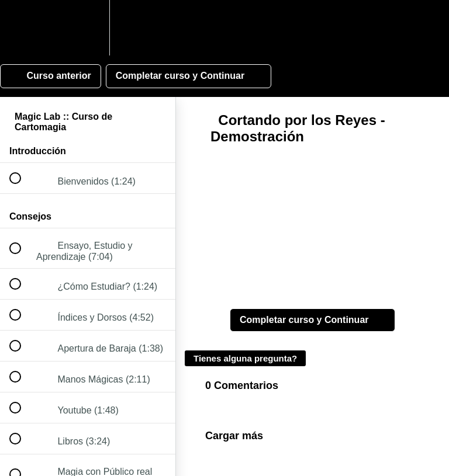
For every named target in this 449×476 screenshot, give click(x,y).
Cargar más (234, 436)
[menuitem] (88, 28)
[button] (22, 28)
